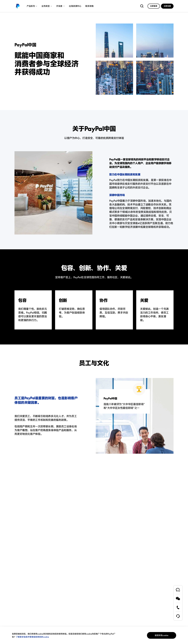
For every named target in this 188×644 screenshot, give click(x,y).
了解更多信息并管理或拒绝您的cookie (32, 637)
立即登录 (154, 6)
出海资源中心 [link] (75, 6)
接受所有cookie (162, 635)
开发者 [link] (61, 6)
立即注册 (167, 6)
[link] (18, 6)
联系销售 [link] (89, 6)
